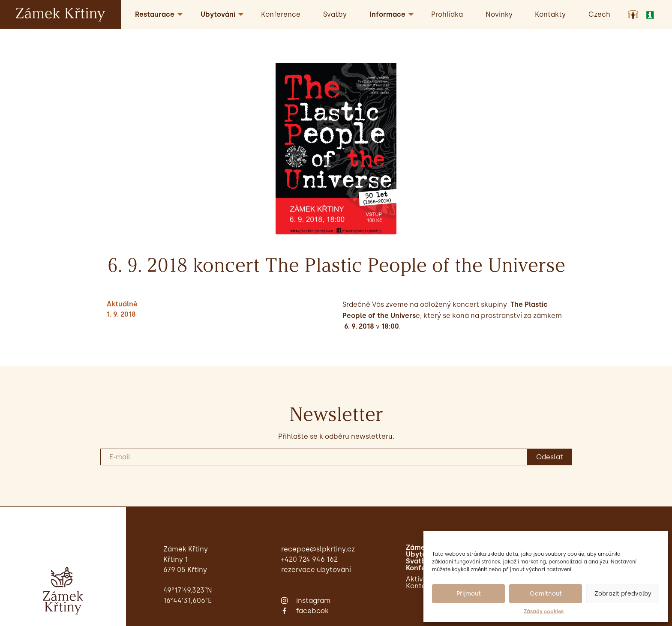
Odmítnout (546, 594)
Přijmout (469, 594)
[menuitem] (599, 14)
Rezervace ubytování (316, 570)
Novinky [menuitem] (499, 14)
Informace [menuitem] (387, 14)
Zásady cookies (544, 611)
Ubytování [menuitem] (218, 14)
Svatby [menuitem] (335, 14)
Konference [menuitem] (281, 14)
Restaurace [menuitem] (155, 14)
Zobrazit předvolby (623, 594)
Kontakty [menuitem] (550, 14)
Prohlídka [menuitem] (447, 14)
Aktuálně (122, 304)
